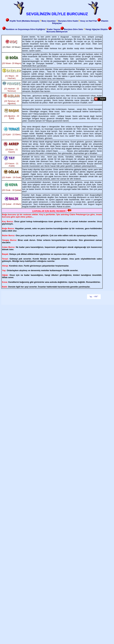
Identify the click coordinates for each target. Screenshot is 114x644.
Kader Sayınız (54, 29)
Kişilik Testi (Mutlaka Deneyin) (25, 21)
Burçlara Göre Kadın (68, 21)
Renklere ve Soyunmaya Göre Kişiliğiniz (25, 29)
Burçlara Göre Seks (72, 29)
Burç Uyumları (49, 21)
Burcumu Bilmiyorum (57, 32)
